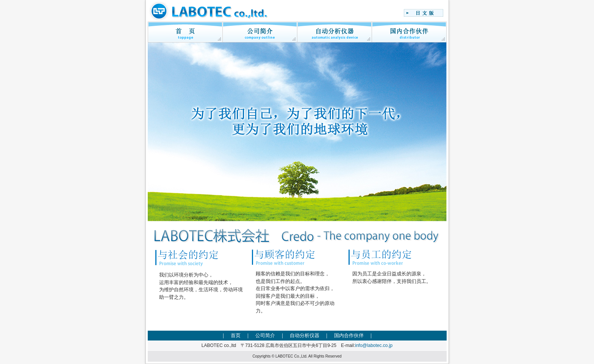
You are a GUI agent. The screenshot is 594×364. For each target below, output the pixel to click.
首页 (236, 335)
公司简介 (265, 335)
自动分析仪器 (305, 335)
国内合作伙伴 (349, 335)
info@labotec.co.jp (374, 345)
